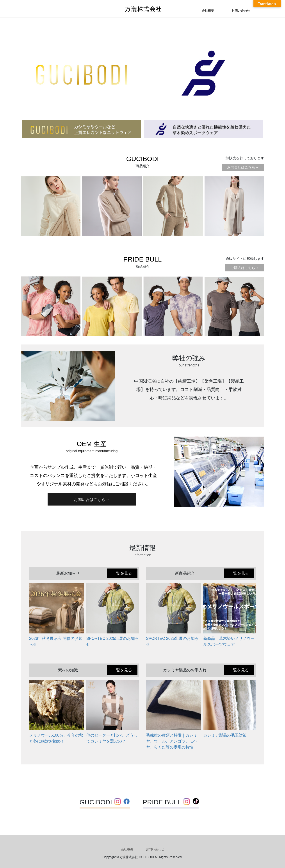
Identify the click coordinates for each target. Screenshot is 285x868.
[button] (92, 499)
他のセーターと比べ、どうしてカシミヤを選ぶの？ (112, 738)
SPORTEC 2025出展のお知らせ (113, 641)
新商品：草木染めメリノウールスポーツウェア (229, 641)
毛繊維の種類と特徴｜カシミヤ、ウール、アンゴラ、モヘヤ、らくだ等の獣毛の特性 (172, 741)
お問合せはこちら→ (243, 167)
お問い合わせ (155, 849)
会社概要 (127, 849)
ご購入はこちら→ (245, 268)
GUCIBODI (142, 159)
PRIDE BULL (142, 259)
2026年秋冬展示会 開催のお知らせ (56, 641)
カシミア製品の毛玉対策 (225, 735)
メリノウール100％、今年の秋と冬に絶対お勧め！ (56, 738)
